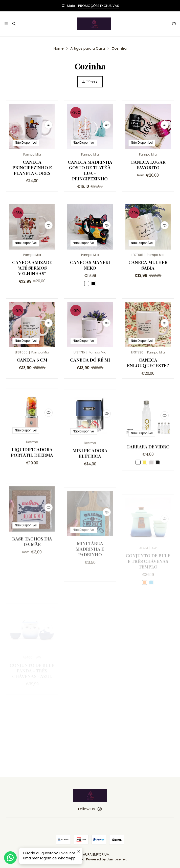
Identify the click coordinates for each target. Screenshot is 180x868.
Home (59, 49)
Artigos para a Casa (88, 49)
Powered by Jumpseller (106, 859)
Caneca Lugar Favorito (148, 165)
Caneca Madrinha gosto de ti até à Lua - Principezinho (90, 170)
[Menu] (6, 24)
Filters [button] (89, 82)
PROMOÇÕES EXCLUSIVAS (99, 6)
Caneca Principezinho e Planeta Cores (32, 167)
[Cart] (174, 24)
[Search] (14, 24)
